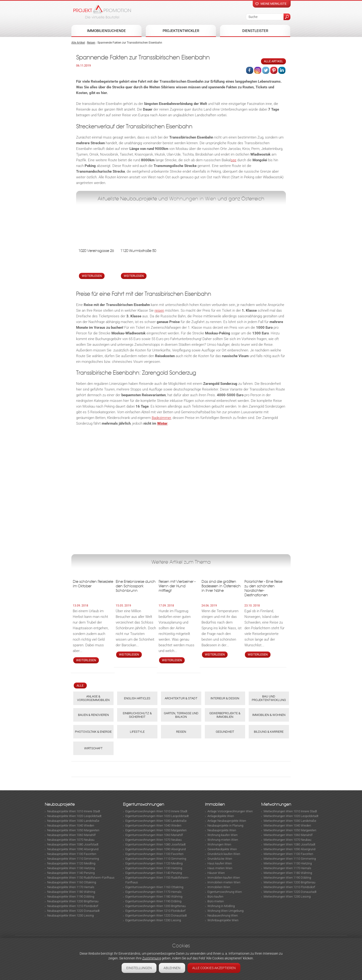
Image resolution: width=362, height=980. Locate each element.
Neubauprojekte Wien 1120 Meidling (71, 863)
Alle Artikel (78, 43)
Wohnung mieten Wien (223, 840)
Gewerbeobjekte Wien (222, 849)
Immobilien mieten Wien (224, 882)
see (234, 160)
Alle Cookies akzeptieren (214, 968)
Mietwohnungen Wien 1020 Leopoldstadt (291, 816)
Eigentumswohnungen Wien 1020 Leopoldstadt (157, 816)
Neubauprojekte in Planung (225, 825)
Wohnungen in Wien (193, 199)
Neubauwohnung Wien (223, 915)
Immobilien (215, 804)
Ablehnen (172, 968)
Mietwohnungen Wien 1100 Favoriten (288, 854)
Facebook (250, 70)
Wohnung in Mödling (221, 906)
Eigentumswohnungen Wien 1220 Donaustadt (156, 915)
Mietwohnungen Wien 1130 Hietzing (288, 863)
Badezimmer (161, 418)
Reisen (91, 43)
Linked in (282, 70)
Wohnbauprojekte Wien (223, 920)
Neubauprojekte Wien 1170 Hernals (71, 887)
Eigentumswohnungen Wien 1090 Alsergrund (156, 849)
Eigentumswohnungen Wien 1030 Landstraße (156, 821)
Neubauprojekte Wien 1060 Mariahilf (71, 835)
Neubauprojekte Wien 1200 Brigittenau (73, 901)
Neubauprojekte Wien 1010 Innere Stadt (74, 811)
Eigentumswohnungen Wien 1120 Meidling (154, 863)
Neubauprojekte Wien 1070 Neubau (71, 840)
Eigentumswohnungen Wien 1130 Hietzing (154, 868)
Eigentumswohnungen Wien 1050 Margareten (156, 830)
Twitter (266, 70)
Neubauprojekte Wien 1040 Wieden (71, 825)
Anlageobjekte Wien (221, 816)
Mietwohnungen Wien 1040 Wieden (287, 825)
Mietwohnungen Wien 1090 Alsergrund (289, 849)
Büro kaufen (215, 897)
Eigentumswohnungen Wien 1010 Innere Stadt (156, 811)
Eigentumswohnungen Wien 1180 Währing (154, 897)
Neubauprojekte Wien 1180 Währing (71, 892)
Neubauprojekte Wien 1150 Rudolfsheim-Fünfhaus (81, 878)
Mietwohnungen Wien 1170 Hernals (287, 868)
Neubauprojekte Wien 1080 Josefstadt (73, 844)
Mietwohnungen (276, 804)
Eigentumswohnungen (144, 804)
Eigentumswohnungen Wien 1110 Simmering (156, 859)
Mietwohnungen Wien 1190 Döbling (287, 878)
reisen (159, 310)
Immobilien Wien (219, 887)
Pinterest (274, 70)
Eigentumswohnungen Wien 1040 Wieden (153, 825)
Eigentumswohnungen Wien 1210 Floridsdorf (155, 911)
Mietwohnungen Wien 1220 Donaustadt (290, 892)
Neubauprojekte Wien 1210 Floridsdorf (73, 906)
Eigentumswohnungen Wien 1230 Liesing (153, 920)
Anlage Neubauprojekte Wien (227, 821)
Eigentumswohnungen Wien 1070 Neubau (154, 840)
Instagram (258, 70)
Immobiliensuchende (106, 31)
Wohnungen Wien (219, 844)
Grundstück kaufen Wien (224, 854)
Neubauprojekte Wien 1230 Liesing (70, 915)
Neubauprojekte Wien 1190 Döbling (71, 897)
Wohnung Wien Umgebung (225, 911)
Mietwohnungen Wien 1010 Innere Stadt (290, 811)
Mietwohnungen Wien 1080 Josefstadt (289, 844)
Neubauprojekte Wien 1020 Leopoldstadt (74, 816)
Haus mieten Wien (220, 868)
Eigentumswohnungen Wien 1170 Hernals (154, 892)
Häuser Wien (216, 873)
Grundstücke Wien (220, 859)
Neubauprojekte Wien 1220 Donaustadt (73, 911)
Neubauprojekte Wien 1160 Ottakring (72, 882)
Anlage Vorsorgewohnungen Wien (230, 811)
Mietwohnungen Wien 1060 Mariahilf (288, 835)
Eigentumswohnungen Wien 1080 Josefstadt (156, 844)
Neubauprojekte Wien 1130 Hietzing (71, 868)
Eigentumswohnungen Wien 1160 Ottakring (154, 887)
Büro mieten (216, 901)
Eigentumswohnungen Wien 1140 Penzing (154, 873)
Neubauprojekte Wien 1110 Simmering (73, 859)
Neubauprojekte (60, 804)
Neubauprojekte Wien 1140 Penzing (71, 873)
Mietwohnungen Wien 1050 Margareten (290, 830)
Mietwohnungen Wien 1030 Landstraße (290, 821)
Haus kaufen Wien (220, 863)
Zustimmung (152, 958)
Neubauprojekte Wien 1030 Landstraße (73, 821)
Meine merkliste (273, 4)
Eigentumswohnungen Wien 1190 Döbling (153, 901)
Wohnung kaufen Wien (222, 835)
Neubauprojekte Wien (222, 830)
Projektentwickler (181, 31)
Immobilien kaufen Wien (224, 878)
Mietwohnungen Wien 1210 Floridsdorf (289, 887)
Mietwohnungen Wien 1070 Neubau (287, 840)
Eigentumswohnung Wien (225, 892)
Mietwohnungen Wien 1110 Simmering (290, 859)
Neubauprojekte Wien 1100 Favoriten (72, 854)
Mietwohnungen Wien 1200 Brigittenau (289, 882)
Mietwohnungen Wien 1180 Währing (288, 873)
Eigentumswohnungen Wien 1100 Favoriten (154, 854)
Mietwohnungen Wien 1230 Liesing (287, 897)
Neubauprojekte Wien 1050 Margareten (73, 830)
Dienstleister (255, 31)
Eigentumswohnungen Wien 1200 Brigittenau (156, 906)
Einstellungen (139, 968)
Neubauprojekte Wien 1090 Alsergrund (73, 849)
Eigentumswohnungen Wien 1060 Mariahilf (154, 835)
